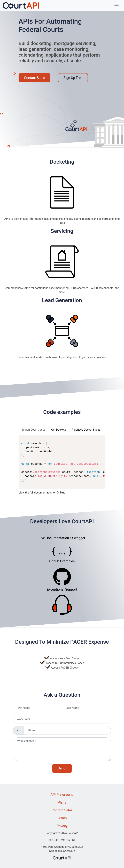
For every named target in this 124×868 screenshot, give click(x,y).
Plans (62, 802)
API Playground (62, 795)
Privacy (62, 826)
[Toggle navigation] (117, 6)
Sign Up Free (73, 78)
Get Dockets (59, 430)
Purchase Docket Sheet (86, 430)
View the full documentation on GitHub (42, 493)
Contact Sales (34, 78)
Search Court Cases (33, 430)
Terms (62, 818)
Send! (62, 768)
